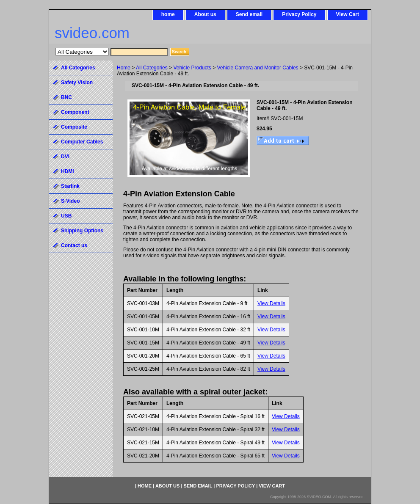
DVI (65, 157)
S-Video (70, 201)
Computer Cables (82, 142)
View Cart (348, 14)
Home (124, 68)
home (168, 14)
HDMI (68, 171)
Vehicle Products (192, 68)
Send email (249, 14)
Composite (74, 127)
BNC (66, 97)
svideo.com (92, 33)
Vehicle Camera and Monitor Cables (258, 68)
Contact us (74, 245)
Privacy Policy (299, 14)
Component (75, 112)
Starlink (70, 186)
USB (66, 216)
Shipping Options (82, 231)
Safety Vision (77, 83)
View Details (271, 303)
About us (205, 14)
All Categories (152, 68)
